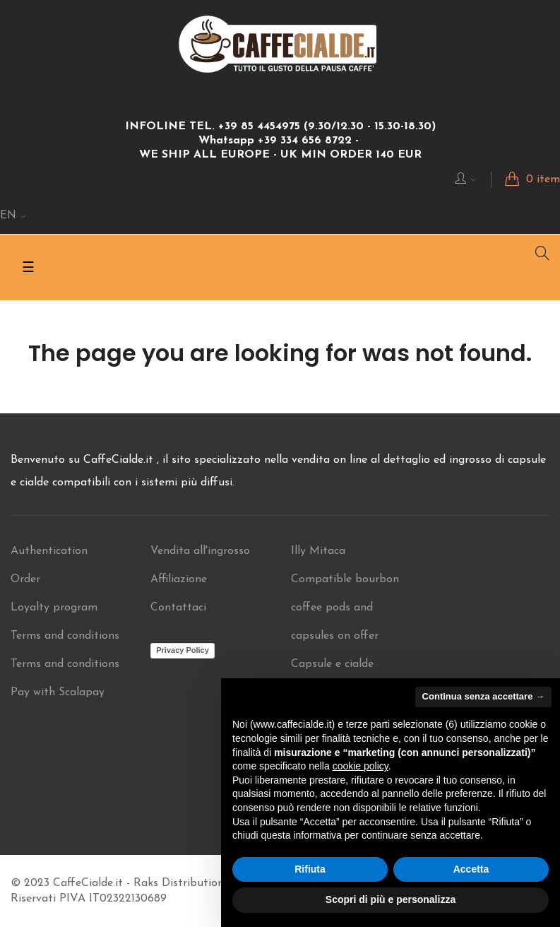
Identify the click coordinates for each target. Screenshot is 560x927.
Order (25, 579)
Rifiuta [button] (310, 869)
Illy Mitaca (318, 551)
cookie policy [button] (361, 766)
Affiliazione (179, 579)
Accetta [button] (471, 869)
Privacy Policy (183, 650)
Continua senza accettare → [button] (483, 696)
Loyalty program (54, 608)
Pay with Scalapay (58, 692)
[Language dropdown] (13, 216)
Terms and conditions (65, 636)
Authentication (49, 551)
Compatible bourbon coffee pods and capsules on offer (345, 608)
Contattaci (178, 608)
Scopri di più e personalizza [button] (391, 899)
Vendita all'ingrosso (200, 551)
